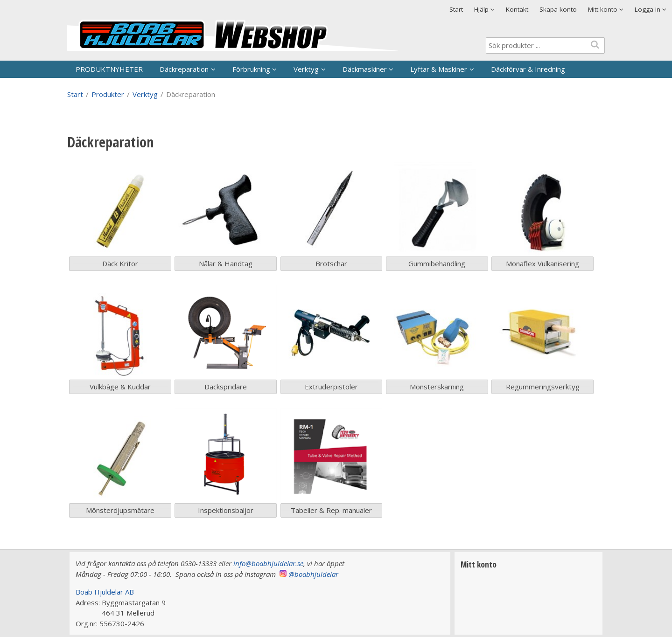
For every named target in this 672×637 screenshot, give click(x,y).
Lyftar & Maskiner (439, 69)
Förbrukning (251, 69)
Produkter (108, 94)
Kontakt (517, 9)
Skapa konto (558, 9)
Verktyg (306, 69)
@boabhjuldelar (313, 574)
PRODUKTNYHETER (109, 69)
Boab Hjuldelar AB (105, 592)
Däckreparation (184, 69)
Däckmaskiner (365, 69)
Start (456, 9)
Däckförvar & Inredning (528, 69)
